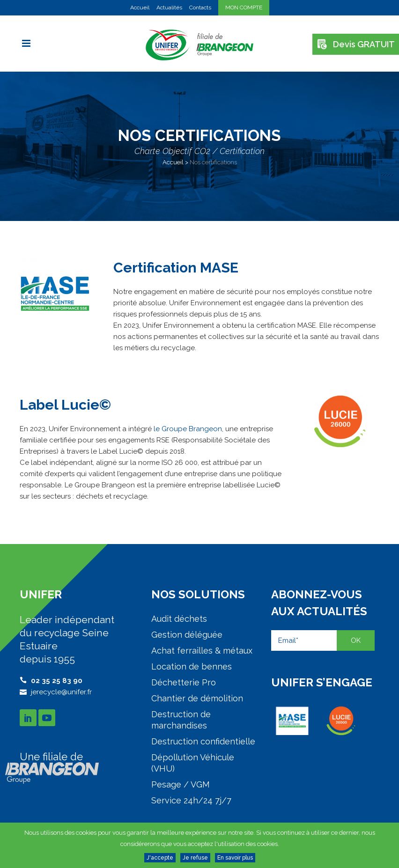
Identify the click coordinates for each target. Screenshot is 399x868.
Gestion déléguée (187, 635)
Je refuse (195, 858)
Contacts (200, 7)
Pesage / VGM (181, 784)
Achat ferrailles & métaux (202, 651)
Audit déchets (179, 619)
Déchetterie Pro (184, 682)
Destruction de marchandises (181, 720)
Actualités (169, 7)
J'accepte (160, 858)
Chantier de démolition (197, 698)
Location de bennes (192, 666)
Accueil (140, 7)
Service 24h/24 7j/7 (191, 800)
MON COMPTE (244, 7)
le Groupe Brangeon (188, 429)
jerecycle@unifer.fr (61, 692)
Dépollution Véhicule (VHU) (193, 763)
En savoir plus (235, 858)
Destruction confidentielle (203, 741)
